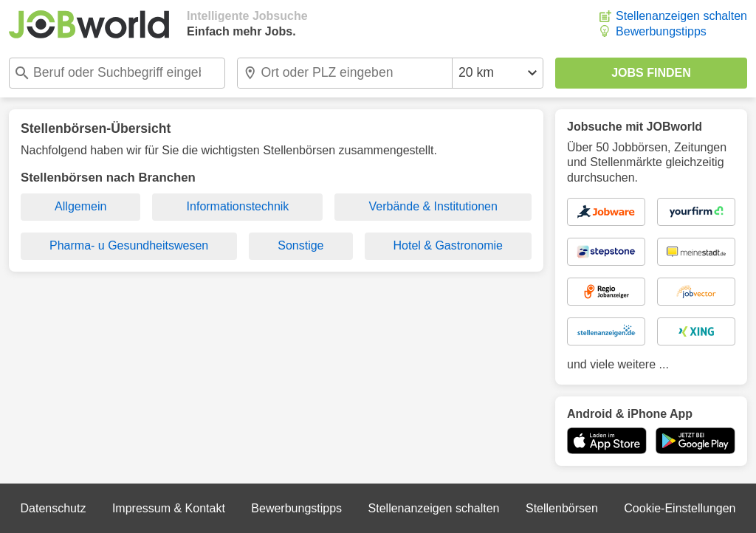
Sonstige (300, 245)
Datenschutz (53, 508)
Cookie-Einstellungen (680, 508)
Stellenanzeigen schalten (681, 16)
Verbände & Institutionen (433, 206)
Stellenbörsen (562, 508)
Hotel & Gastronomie (449, 245)
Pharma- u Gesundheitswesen (129, 245)
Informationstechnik (238, 206)
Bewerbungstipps (661, 31)
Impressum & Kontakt (169, 508)
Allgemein (80, 206)
